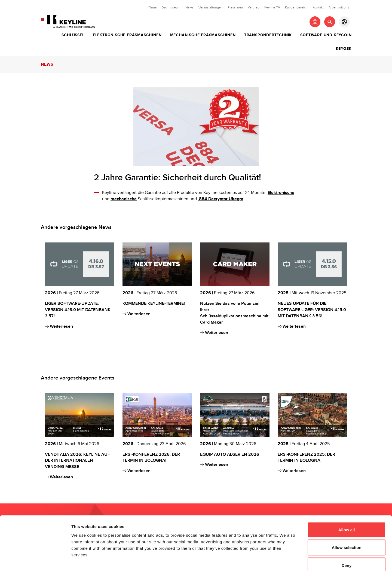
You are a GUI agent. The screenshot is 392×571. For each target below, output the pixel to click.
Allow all (347, 499)
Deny (347, 535)
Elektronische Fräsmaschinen (127, 35)
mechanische (124, 199)
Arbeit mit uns (339, 7)
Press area (235, 7)
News (189, 7)
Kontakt (318, 7)
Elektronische (281, 193)
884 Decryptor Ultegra (221, 199)
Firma (152, 7)
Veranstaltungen (211, 7)
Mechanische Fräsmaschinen (203, 35)
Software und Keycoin (326, 35)
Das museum (171, 7)
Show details (286, 560)
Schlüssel (73, 35)
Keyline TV (272, 7)
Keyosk (344, 49)
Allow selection (346, 517)
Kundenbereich (296, 7)
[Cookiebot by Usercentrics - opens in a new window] (35, 560)
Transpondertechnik (268, 35)
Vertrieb (254, 7)
